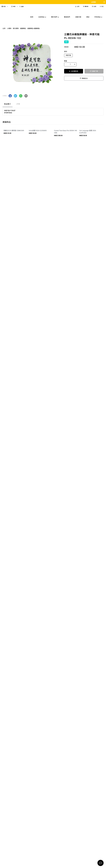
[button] (10, 96)
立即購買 (93, 2)
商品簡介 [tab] (8, 104)
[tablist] (53, 105)
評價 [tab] (18, 104)
